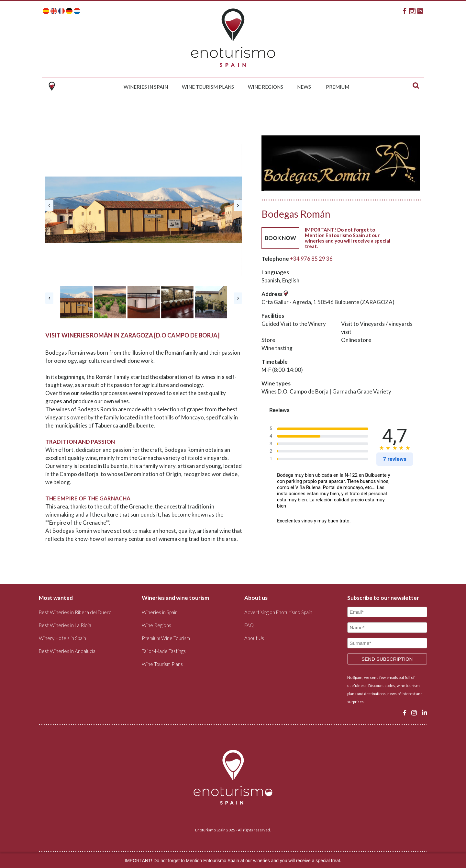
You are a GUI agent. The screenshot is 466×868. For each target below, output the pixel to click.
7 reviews (395, 459)
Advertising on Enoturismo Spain (278, 612)
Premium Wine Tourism (166, 638)
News (304, 87)
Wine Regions (266, 87)
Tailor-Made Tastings (164, 651)
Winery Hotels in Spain (62, 638)
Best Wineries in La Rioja (65, 625)
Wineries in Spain (146, 87)
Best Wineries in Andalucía (67, 651)
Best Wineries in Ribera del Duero (75, 612)
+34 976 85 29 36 (311, 259)
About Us (254, 638)
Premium (338, 87)
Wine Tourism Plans (208, 87)
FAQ (249, 625)
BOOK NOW (280, 238)
